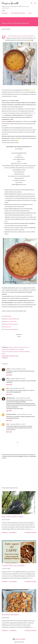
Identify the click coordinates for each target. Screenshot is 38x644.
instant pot (26, 347)
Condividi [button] (5, 358)
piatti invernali (11, 349)
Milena (8, 379)
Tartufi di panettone (8, 327)
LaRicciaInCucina (10, 398)
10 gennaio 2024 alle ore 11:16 (18, 424)
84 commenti (13, 533)
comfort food (17, 347)
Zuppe (3, 354)
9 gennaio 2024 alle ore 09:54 (23, 398)
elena (8, 388)
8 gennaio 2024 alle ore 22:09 (17, 388)
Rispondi (9, 375)
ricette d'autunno (7, 352)
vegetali (16, 352)
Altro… (30, 13)
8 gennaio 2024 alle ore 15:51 (18, 369)
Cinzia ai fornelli (10, 3)
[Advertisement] (19, 472)
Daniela (8, 369)
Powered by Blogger (19, 639)
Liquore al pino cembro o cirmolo (12, 516)
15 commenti (13, 631)
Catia (8, 424)
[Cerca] (32, 3)
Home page (5, 13)
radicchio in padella (7, 316)
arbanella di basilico (11, 414)
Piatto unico (20, 349)
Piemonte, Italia (14, 356)
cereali (10, 347)
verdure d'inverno (24, 352)
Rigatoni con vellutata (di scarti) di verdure (12, 319)
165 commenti (13, 582)
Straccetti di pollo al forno (10, 614)
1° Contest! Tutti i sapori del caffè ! (13, 565)
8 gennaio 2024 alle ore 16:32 (18, 379)
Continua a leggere (30, 533)
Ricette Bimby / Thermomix (18, 13)
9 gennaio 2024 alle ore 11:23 (24, 414)
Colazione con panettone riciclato (11, 322)
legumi (4, 349)
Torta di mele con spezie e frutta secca (12, 329)
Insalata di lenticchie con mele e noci (11, 324)
